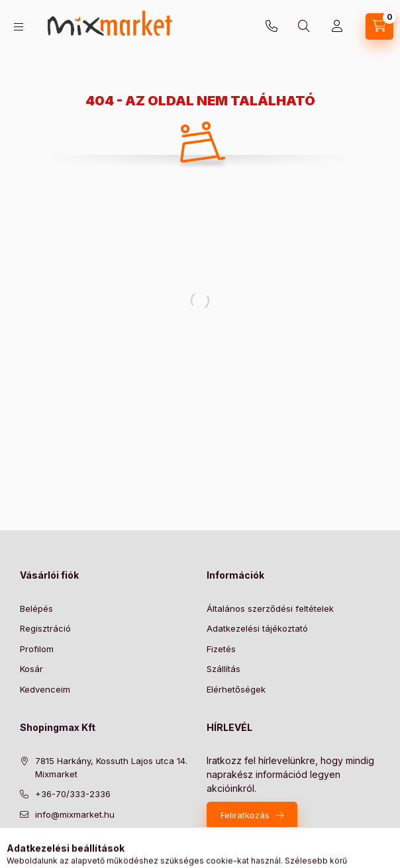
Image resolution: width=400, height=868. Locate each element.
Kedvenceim (45, 689)
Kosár (31, 669)
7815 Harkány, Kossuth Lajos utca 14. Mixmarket (111, 767)
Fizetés (221, 649)
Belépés (36, 608)
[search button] (304, 26)
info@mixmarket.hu (75, 814)
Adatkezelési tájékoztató (257, 628)
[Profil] (337, 26)
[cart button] (379, 26)
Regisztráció (45, 628)
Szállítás (224, 669)
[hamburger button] (19, 27)
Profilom (37, 649)
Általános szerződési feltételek (270, 608)
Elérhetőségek (236, 689)
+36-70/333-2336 (272, 26)
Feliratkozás (245, 815)
